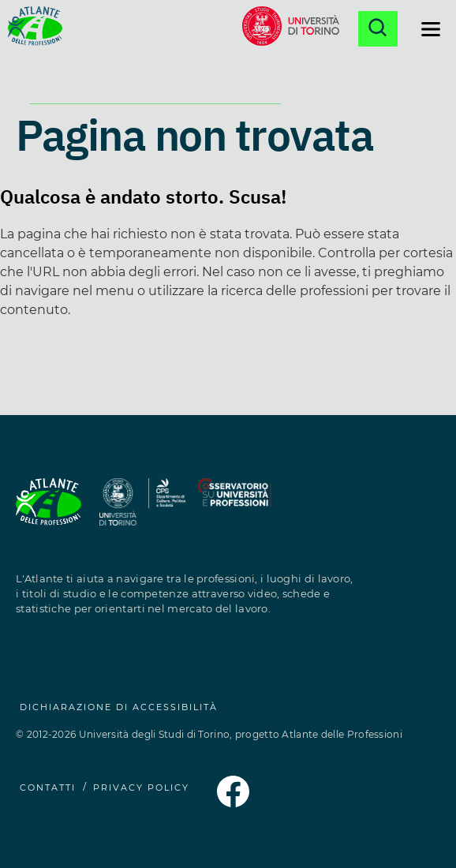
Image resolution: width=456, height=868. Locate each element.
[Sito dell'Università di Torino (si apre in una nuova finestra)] (291, 29)
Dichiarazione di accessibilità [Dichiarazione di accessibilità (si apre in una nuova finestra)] (119, 707)
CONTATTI (48, 788)
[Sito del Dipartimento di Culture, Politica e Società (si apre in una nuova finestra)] (166, 511)
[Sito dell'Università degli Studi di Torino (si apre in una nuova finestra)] (118, 511)
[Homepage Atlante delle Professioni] (35, 29)
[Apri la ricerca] (378, 29)
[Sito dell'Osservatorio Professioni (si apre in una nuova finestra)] (234, 511)
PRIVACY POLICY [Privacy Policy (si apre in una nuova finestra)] (141, 788)
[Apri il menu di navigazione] (431, 29)
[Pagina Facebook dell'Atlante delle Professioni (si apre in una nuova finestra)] (233, 803)
